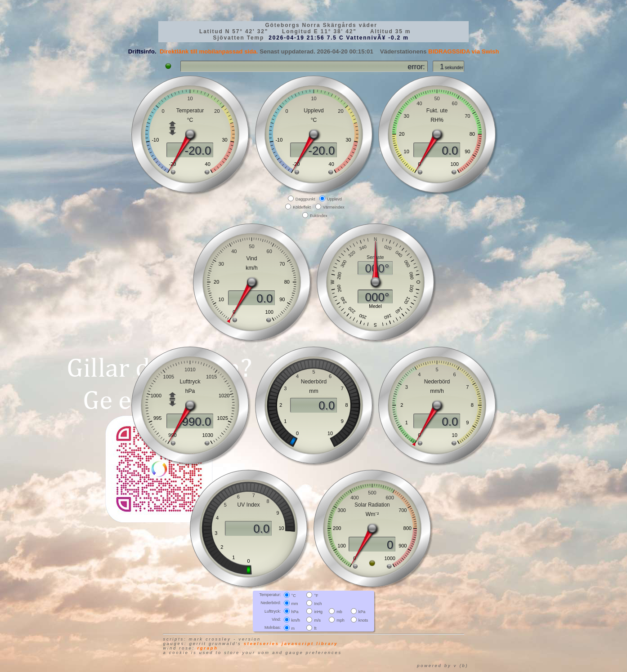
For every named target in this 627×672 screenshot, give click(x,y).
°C (294, 596)
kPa (362, 612)
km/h (296, 620)
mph (340, 620)
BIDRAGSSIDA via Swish (464, 51)
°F (316, 596)
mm (295, 604)
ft (315, 628)
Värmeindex (334, 207)
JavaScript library (310, 644)
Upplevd (334, 199)
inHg (318, 612)
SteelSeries (262, 644)
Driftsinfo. (142, 51)
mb (339, 612)
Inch (318, 604)
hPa (295, 612)
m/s (317, 620)
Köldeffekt (302, 207)
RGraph (207, 648)
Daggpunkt (305, 199)
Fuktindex (319, 215)
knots (363, 620)
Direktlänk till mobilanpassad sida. (209, 51)
